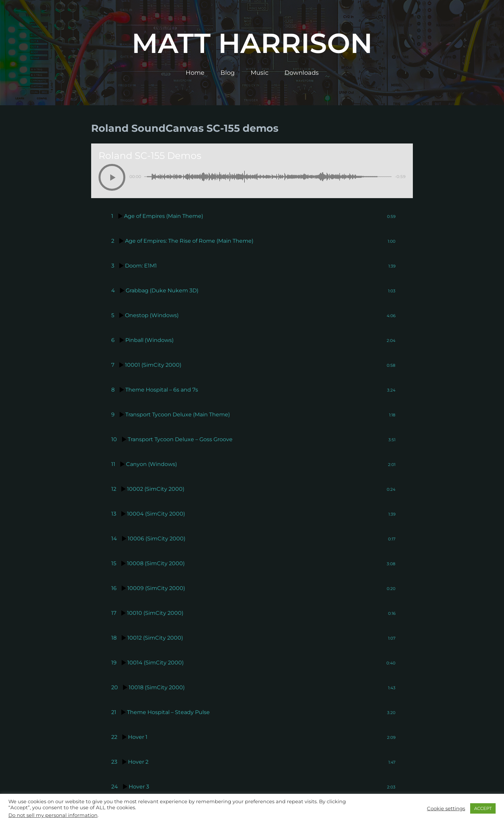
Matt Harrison (252, 43)
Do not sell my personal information (53, 815)
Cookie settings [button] (446, 809)
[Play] (112, 177)
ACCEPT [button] (483, 808)
